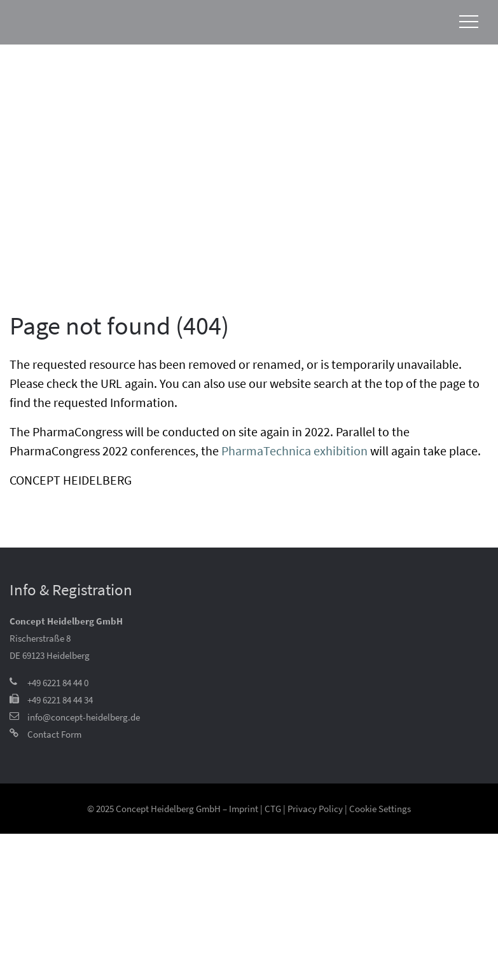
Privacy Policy (315, 809)
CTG (273, 809)
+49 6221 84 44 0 (58, 683)
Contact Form (54, 734)
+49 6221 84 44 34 (60, 700)
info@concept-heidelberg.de (84, 717)
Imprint (244, 809)
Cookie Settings (380, 809)
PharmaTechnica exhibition (294, 451)
